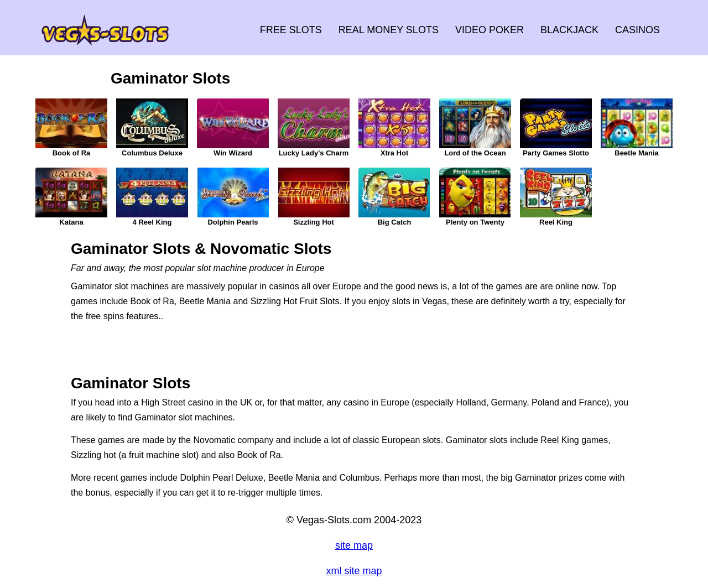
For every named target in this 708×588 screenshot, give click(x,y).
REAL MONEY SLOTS (389, 30)
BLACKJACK (569, 30)
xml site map (354, 571)
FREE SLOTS (291, 30)
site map (354, 545)
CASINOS (637, 30)
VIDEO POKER (490, 30)
